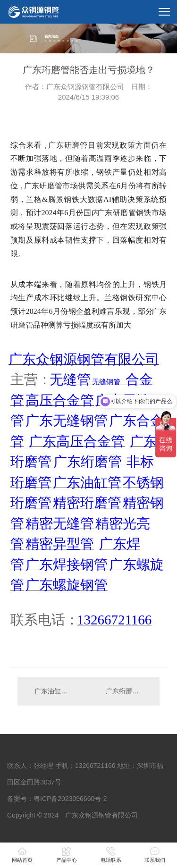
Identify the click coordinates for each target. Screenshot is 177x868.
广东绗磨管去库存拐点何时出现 (128, 691)
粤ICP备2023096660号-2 (70, 799)
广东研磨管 (68, 145)
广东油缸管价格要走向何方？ (53, 691)
